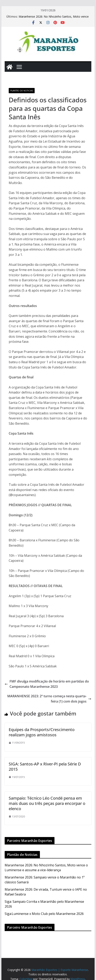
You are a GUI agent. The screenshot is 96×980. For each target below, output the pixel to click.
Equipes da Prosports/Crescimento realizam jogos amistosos (42, 732)
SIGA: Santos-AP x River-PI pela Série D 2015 (45, 767)
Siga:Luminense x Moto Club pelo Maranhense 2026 (44, 914)
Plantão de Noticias (22, 91)
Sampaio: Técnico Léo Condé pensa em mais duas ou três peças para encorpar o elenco (47, 803)
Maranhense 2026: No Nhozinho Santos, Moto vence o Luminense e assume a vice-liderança (54, 19)
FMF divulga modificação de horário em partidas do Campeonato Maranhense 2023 (47, 684)
